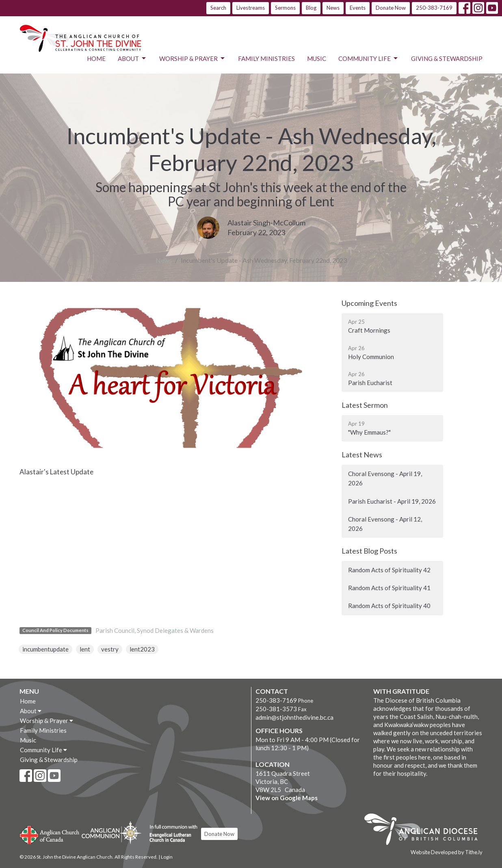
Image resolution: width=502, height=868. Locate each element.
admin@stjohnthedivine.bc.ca (294, 717)
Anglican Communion (111, 832)
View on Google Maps (287, 798)
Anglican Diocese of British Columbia (425, 831)
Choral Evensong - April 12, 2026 (385, 524)
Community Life (369, 58)
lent (85, 649)
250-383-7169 (434, 8)
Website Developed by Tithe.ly (447, 852)
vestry (110, 649)
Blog (311, 8)
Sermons (285, 8)
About (132, 58)
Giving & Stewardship (447, 58)
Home (96, 58)
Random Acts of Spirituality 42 (389, 570)
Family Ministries (266, 58)
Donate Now (391, 8)
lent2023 (142, 649)
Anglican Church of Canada (50, 834)
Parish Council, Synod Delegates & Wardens (155, 630)
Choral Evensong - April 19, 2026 (385, 478)
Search (218, 8)
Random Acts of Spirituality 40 (389, 606)
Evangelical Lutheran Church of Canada (170, 834)
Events (358, 8)
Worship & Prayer (193, 58)
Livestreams (251, 8)
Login (167, 857)
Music (317, 58)
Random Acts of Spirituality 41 (389, 588)
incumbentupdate (45, 649)
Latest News (362, 455)
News (333, 8)
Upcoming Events (369, 303)
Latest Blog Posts (369, 551)
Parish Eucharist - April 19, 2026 (392, 501)
